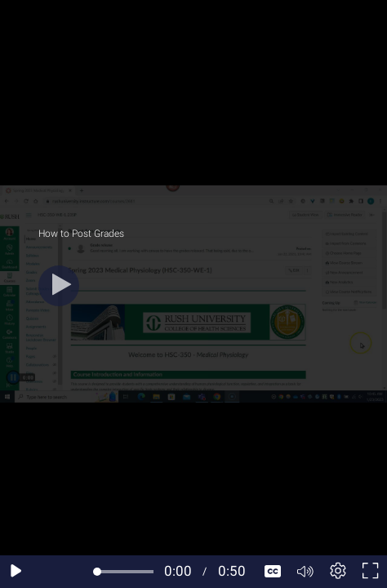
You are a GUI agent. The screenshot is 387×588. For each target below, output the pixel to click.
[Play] (59, 286)
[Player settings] (338, 572)
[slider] (125, 572)
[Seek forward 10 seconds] (81, 572)
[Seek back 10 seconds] (49, 572)
